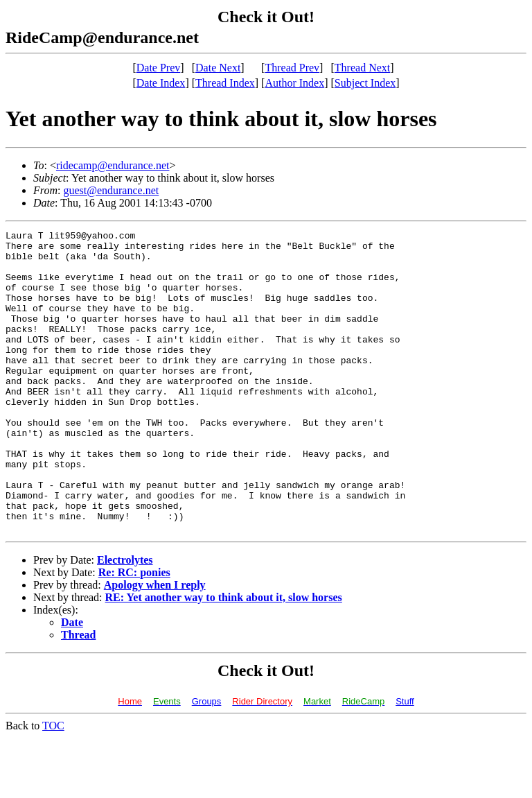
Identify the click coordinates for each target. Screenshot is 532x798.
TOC (53, 786)
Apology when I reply (155, 645)
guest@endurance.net (111, 190)
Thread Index (225, 83)
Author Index (294, 83)
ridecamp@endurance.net (113, 165)
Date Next (218, 68)
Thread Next (362, 68)
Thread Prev (292, 68)
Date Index (161, 83)
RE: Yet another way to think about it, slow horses (224, 658)
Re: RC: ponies (134, 633)
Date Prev (159, 68)
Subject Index (365, 83)
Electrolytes (125, 620)
